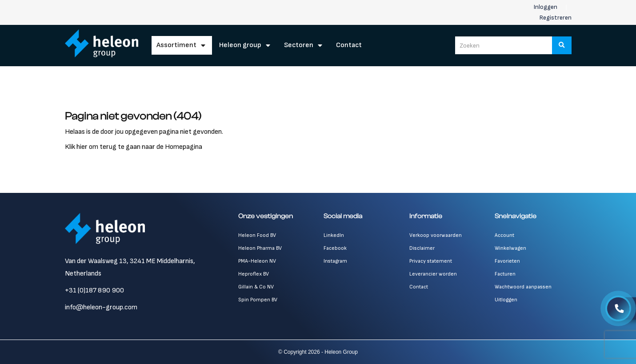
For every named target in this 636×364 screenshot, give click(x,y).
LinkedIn (334, 235)
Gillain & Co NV (256, 287)
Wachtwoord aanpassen (523, 287)
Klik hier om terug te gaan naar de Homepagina (134, 147)
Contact (349, 45)
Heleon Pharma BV (260, 248)
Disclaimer (422, 248)
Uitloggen (506, 300)
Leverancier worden (433, 274)
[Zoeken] (562, 45)
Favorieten (507, 261)
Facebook (335, 248)
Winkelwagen (510, 248)
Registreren (556, 18)
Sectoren (299, 45)
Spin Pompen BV (258, 300)
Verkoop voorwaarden (436, 235)
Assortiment (176, 45)
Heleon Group (240, 45)
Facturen (505, 274)
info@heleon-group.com (101, 307)
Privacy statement (431, 261)
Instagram (335, 261)
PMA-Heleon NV (257, 261)
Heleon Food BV (257, 235)
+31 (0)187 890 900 (94, 290)
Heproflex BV (254, 274)
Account (504, 235)
